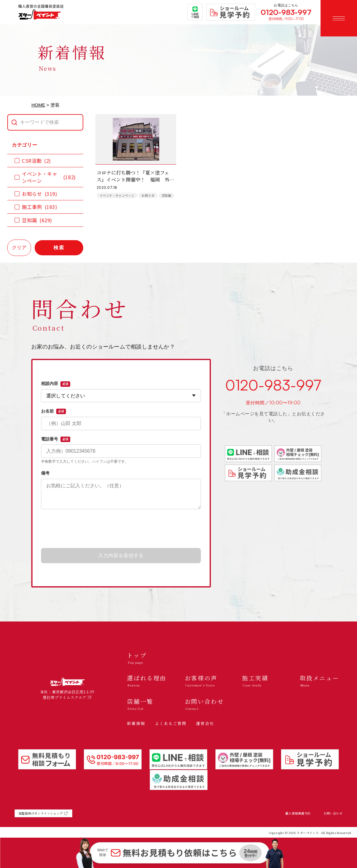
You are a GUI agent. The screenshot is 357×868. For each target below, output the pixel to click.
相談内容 (56, 384)
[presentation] (121, 529)
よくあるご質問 (171, 723)
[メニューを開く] (339, 18)
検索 (59, 248)
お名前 (53, 411)
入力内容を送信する (121, 555)
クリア (19, 248)
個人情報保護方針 (298, 813)
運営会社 (205, 723)
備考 (45, 473)
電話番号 (56, 439)
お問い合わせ (333, 813)
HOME (38, 105)
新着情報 (136, 723)
